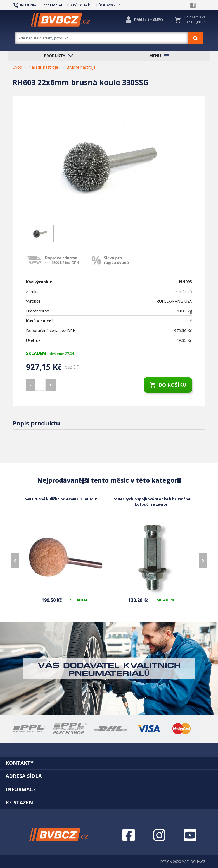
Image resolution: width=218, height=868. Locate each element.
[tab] (109, 763)
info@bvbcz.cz (108, 5)
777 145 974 (52, 5)
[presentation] (15, 561)
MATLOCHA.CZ (194, 862)
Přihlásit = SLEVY (149, 20)
